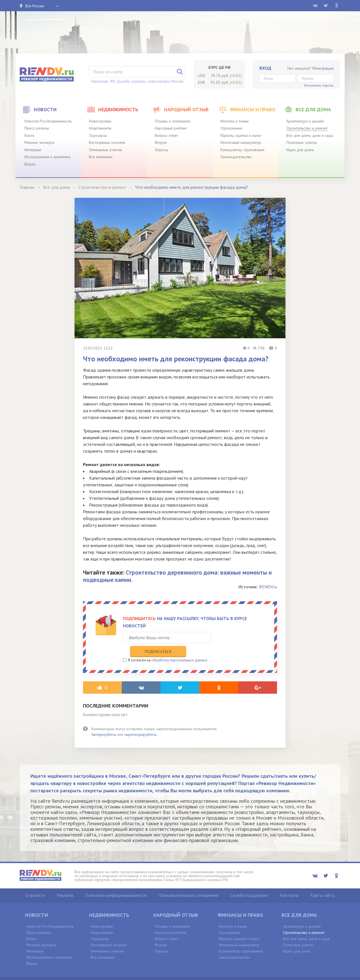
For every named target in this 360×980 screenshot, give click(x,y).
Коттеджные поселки (107, 142)
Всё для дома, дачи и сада (310, 135)
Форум (161, 142)
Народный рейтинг (171, 128)
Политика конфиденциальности (116, 884)
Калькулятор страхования (242, 150)
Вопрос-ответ (166, 135)
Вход (265, 68)
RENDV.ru (268, 587)
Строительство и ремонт (307, 128)
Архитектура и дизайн (305, 121)
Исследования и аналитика (47, 157)
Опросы (161, 150)
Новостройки (100, 121)
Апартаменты (100, 128)
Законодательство (236, 157)
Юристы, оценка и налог (241, 135)
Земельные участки (105, 150)
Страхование (231, 128)
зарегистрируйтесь (140, 723)
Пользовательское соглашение (188, 884)
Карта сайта (322, 884)
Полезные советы (302, 142)
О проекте (35, 884)
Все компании (101, 157)
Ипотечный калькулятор (241, 142)
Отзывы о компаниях (173, 121)
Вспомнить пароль (319, 85)
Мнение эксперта (39, 142)
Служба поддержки (249, 884)
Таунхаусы (98, 135)
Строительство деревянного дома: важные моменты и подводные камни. (177, 576)
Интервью (33, 150)
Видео (30, 164)
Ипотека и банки (235, 121)
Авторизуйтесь (104, 723)
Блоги (29, 135)
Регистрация (323, 68)
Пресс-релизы (37, 128)
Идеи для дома (300, 150)
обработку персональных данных (179, 649)
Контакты (289, 884)
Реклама (65, 884)
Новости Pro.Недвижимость (48, 121)
